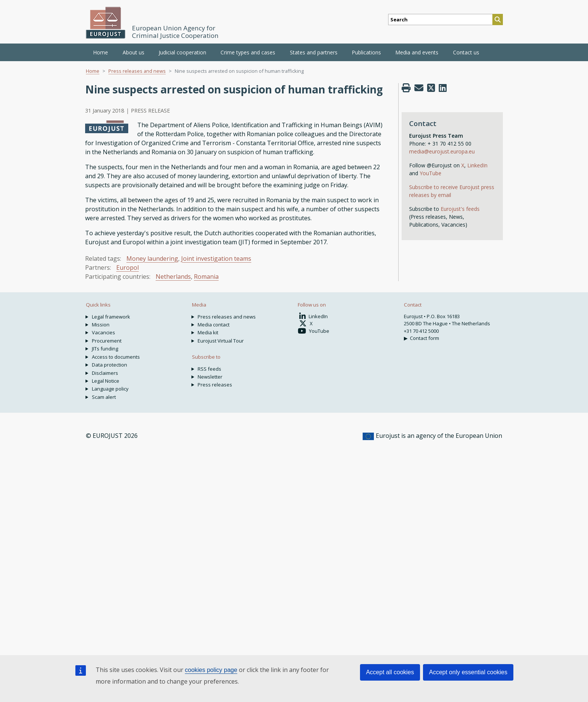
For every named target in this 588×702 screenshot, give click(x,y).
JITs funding (105, 349)
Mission (101, 325)
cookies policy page (211, 670)
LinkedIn (477, 165)
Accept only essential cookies (468, 672)
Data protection (109, 365)
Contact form (424, 338)
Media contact (214, 325)
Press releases (215, 385)
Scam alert (104, 397)
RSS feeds (209, 369)
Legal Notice (106, 381)
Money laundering (152, 259)
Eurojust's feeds (460, 209)
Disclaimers (105, 373)
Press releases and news (137, 71)
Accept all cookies (390, 672)
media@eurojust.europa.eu (442, 151)
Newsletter (210, 377)
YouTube (430, 173)
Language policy (110, 389)
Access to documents (116, 357)
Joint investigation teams (216, 259)
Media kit (208, 332)
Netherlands (173, 277)
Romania (206, 277)
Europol (127, 268)
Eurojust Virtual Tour (221, 341)
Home (100, 52)
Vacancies (103, 332)
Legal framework (111, 317)
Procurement (107, 341)
